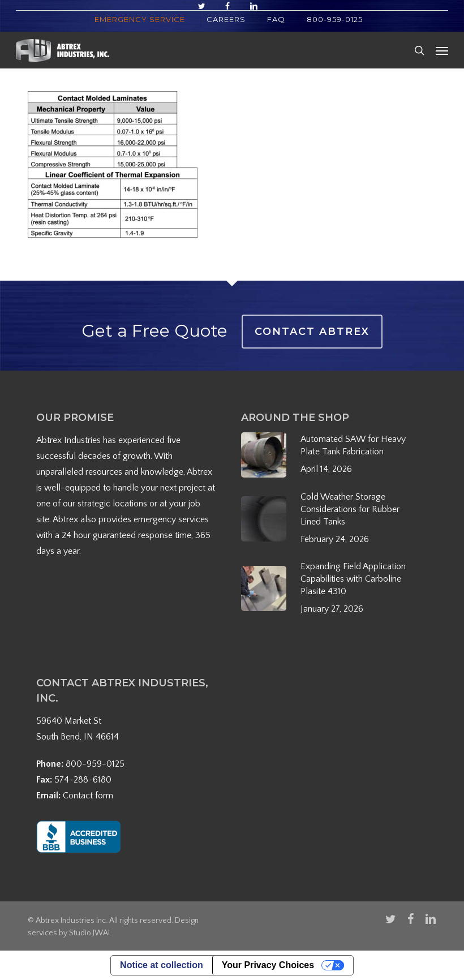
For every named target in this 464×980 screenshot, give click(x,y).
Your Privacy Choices (268, 965)
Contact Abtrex (312, 332)
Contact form (88, 796)
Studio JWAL (90, 933)
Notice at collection (162, 965)
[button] (442, 50)
